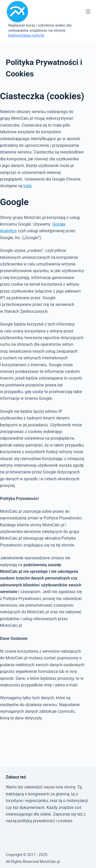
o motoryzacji (76, 801)
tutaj (27, 186)
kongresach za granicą (49, 794)
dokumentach (32, 808)
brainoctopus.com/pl (26, 35)
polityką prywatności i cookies (45, 821)
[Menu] (88, 12)
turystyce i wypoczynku (27, 801)
